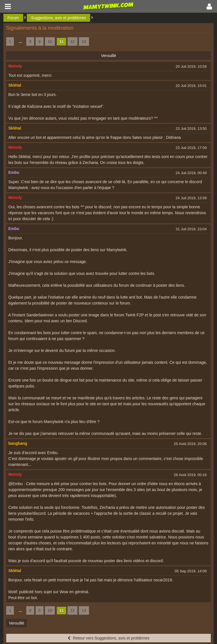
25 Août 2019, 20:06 (190, 444)
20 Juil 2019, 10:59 (191, 66)
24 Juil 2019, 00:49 (191, 173)
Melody (15, 66)
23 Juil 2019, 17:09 (191, 148)
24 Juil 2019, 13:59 (191, 198)
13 (84, 41)
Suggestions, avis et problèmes (59, 18)
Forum (13, 18)
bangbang (18, 443)
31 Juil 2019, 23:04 (191, 229)
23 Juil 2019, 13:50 (191, 129)
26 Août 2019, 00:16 (190, 475)
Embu (14, 172)
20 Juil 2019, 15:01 (191, 86)
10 (50, 41)
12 (73, 41)
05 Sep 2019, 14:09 (191, 571)
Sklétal (15, 85)
